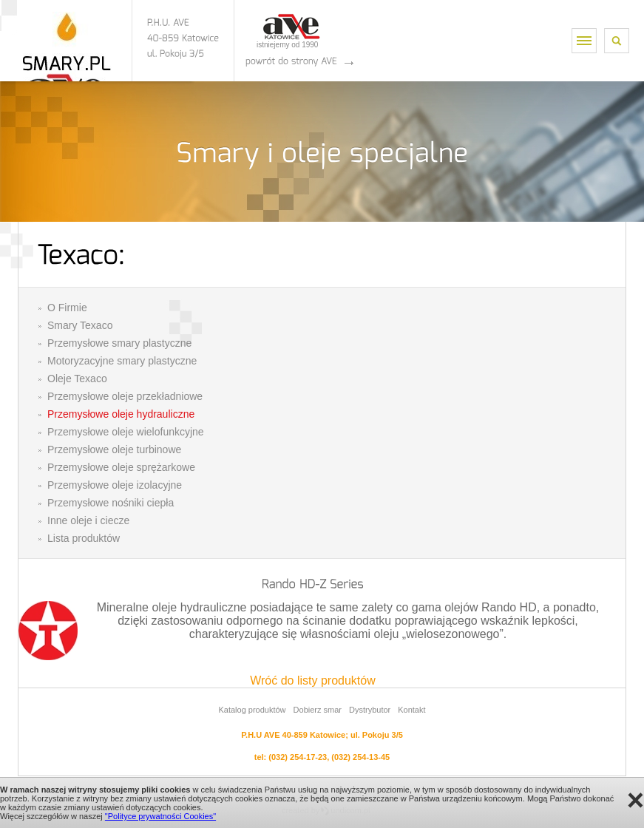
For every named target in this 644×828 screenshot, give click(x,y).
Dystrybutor (370, 710)
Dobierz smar (318, 710)
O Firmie (67, 308)
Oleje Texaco (77, 379)
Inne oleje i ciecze (88, 520)
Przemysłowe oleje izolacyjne (115, 485)
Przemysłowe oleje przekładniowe (125, 396)
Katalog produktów (252, 710)
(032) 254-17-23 (298, 757)
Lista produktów (84, 538)
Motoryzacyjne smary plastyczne (122, 361)
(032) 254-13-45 (360, 757)
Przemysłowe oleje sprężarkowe (121, 467)
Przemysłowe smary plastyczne (119, 343)
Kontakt (411, 710)
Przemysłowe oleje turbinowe (114, 449)
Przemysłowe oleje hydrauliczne (121, 414)
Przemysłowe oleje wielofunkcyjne (126, 432)
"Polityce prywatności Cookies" (160, 816)
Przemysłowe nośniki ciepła (111, 503)
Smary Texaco (80, 325)
